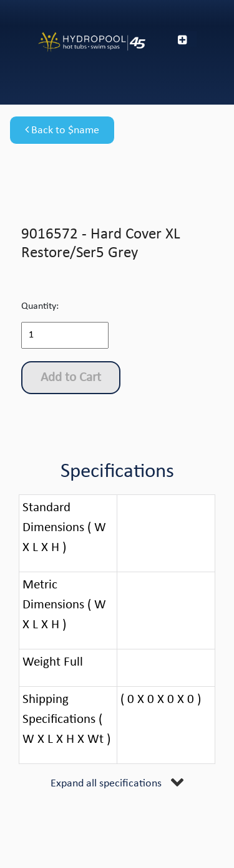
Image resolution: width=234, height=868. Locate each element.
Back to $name (62, 130)
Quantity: (40, 306)
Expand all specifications (106, 784)
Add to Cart (71, 378)
